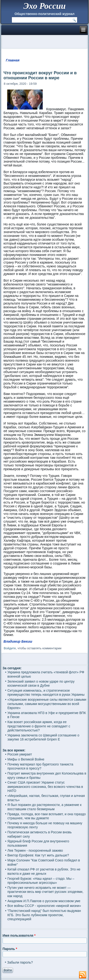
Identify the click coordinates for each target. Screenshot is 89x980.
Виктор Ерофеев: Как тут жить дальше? (38, 855)
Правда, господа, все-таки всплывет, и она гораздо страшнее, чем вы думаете (47, 816)
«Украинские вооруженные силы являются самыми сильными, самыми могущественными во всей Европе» (47, 704)
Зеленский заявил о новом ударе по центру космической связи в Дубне (41, 684)
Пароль (10, 949)
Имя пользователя (19, 935)
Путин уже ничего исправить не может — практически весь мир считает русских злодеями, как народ (45, 892)
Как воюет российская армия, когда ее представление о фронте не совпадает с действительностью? (39, 726)
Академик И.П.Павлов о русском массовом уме (44, 901)
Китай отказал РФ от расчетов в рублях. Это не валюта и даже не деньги (44, 871)
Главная (13, 60)
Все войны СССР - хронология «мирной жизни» (44, 906)
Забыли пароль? (20, 962)
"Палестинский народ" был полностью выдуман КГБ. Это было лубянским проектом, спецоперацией (44, 915)
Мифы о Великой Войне (26, 759)
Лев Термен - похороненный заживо (35, 850)
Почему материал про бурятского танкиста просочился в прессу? (40, 766)
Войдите (10, 648)
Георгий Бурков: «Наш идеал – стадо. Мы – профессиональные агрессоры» (41, 881)
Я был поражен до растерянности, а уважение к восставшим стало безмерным (44, 807)
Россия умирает (20, 754)
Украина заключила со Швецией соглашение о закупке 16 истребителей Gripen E (43, 737)
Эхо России (44, 6)
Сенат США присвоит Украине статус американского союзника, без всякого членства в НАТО (45, 787)
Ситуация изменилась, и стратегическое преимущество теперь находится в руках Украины (46, 693)
